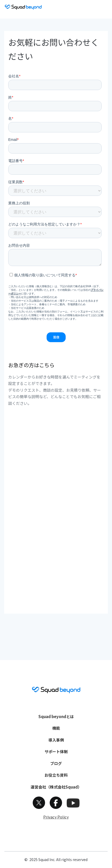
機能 (56, 728)
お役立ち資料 (56, 775)
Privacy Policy (56, 817)
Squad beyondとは (56, 716)
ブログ (56, 763)
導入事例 (56, 740)
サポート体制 (56, 752)
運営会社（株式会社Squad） (56, 787)
